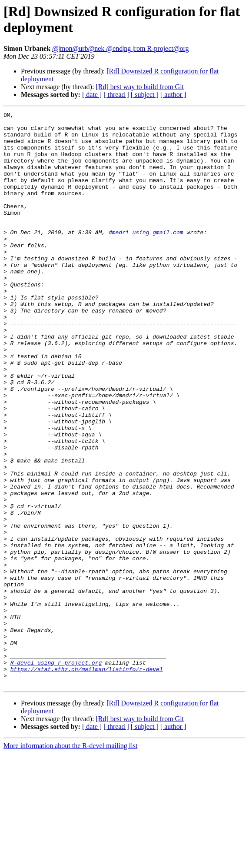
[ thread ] (116, 95)
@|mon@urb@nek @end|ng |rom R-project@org (121, 48)
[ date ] (92, 95)
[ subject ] (145, 95)
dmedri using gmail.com (146, 257)
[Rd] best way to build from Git (140, 87)
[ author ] (173, 95)
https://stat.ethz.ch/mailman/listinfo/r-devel (87, 781)
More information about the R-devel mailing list (70, 860)
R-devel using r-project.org (56, 773)
